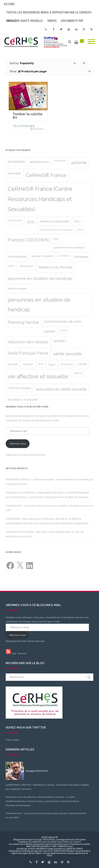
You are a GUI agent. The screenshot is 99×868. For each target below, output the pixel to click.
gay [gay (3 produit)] (56, 239)
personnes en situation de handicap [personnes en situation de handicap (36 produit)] (39, 305)
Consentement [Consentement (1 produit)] (15, 220)
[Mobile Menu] (91, 42)
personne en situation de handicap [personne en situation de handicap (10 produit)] (40, 279)
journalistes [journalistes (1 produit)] (64, 256)
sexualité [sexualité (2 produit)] (13, 364)
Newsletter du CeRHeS (69, 842)
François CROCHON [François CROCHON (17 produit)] (28, 240)
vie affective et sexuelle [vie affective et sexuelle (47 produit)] (38, 376)
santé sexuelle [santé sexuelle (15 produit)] (68, 354)
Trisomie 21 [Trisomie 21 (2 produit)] (67, 364)
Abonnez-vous (18, 444)
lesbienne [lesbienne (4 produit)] (81, 257)
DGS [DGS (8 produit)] (31, 222)
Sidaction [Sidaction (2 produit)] (28, 364)
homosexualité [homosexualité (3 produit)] (17, 257)
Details (39, 129)
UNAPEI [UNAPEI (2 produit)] (83, 364)
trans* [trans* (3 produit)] (52, 365)
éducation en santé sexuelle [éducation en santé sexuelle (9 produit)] (61, 389)
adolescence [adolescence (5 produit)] (39, 162)
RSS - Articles (16, 653)
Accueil (9, 4)
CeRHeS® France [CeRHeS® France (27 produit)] (46, 175)
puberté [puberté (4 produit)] (50, 331)
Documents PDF (72, 21)
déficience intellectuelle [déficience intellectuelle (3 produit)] (54, 221)
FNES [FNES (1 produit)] (80, 230)
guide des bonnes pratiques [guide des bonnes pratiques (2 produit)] (69, 247)
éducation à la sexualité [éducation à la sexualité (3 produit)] (23, 400)
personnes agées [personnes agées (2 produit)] (17, 288)
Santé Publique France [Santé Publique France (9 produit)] (28, 353)
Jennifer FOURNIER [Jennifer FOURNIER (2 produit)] (42, 256)
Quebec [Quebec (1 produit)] (64, 330)
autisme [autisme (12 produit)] (79, 163)
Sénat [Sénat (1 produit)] (41, 364)
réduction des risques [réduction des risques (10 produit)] (28, 342)
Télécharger (24, 126)
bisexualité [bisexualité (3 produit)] (14, 173)
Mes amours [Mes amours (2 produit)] (27, 266)
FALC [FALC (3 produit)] (78, 221)
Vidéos (52, 21)
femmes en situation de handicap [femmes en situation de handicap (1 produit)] (56, 230)
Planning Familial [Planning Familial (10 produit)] (23, 322)
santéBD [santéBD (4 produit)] (59, 341)
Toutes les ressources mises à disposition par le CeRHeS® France (49, 14)
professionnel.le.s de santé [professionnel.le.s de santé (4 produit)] (63, 322)
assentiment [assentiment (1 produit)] (60, 161)
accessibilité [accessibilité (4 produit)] (16, 162)
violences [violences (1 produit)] (78, 373)
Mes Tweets (12, 740)
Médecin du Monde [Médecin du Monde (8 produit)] (55, 267)
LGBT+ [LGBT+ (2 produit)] (11, 266)
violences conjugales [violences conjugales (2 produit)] (19, 388)
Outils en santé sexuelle (24, 21)
